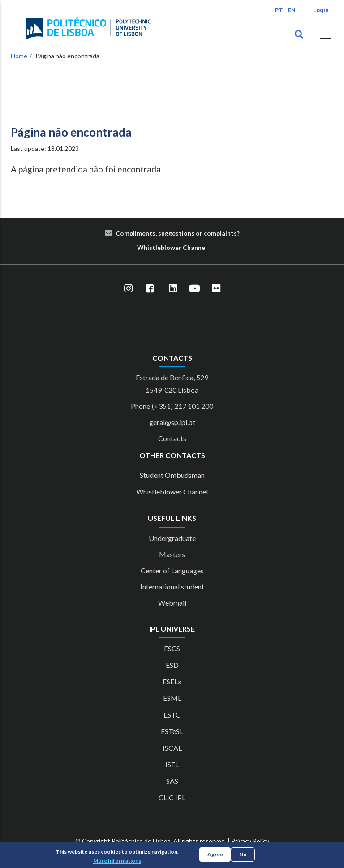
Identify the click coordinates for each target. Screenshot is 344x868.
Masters (172, 554)
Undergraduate (172, 538)
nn (198, 247)
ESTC (172, 715)
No (243, 854)
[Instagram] (128, 289)
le (158, 247)
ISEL (172, 764)
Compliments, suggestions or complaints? (178, 233)
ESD (172, 665)
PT (279, 10)
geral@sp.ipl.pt (172, 422)
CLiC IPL (172, 797)
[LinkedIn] (173, 289)
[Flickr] (216, 289)
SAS (172, 781)
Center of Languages (172, 570)
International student (172, 587)
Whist (146, 247)
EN (292, 10)
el (204, 247)
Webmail (172, 603)
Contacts (172, 438)
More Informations (117, 861)
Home (19, 56)
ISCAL (172, 748)
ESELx (172, 681)
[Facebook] (150, 289)
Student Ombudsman (172, 475)
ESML (172, 698)
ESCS (172, 648)
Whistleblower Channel (172, 492)
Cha (189, 247)
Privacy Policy (250, 841)
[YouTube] (194, 289)
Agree (215, 854)
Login (321, 10)
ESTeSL (172, 731)
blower (171, 247)
